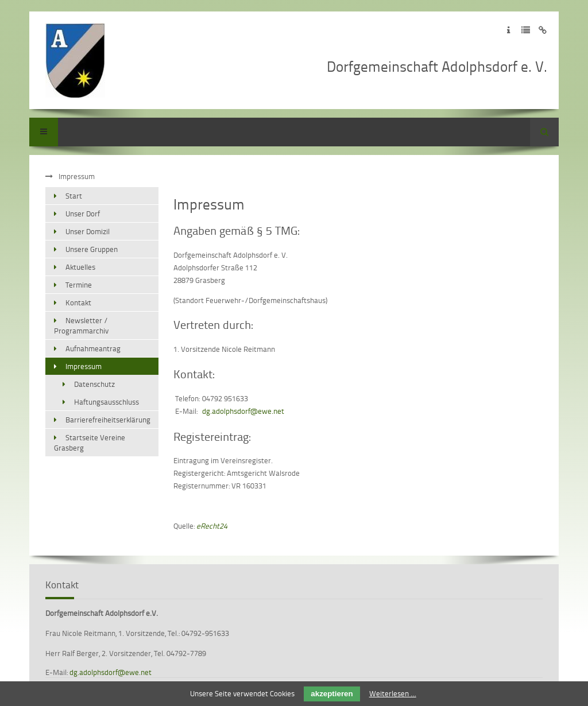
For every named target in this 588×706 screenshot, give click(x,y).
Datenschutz (94, 384)
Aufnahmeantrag (93, 348)
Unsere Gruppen (92, 249)
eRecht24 (212, 526)
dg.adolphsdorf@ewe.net (243, 411)
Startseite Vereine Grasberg (90, 443)
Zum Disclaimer (543, 30)
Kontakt (78, 302)
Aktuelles (80, 267)
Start (74, 196)
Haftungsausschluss (107, 402)
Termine (79, 285)
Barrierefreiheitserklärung (108, 420)
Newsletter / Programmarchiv (81, 325)
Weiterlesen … (393, 693)
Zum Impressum (508, 30)
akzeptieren (332, 694)
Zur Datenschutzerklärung (526, 30)
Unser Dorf (83, 214)
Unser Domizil (88, 231)
